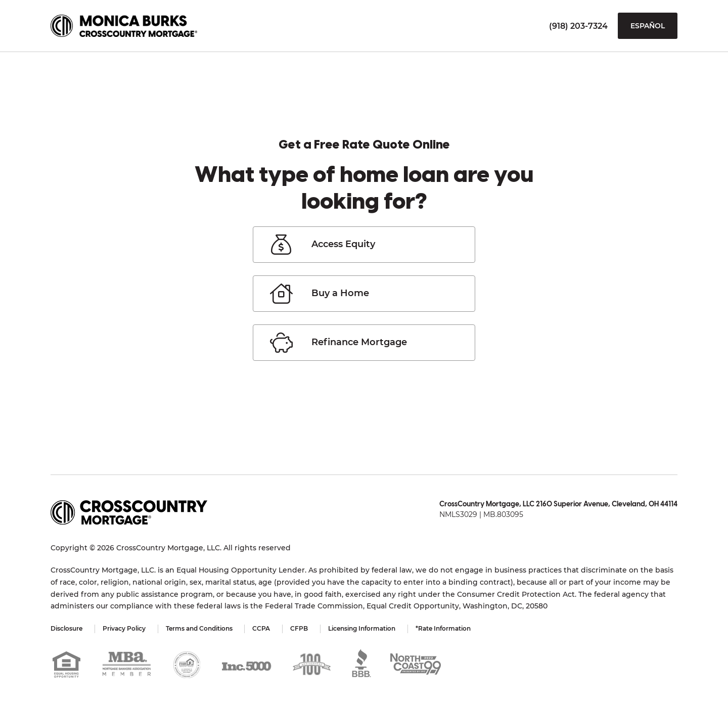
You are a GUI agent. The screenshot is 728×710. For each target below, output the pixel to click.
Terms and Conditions (199, 628)
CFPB (300, 628)
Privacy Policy (124, 628)
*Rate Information (444, 628)
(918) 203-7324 (578, 26)
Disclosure (66, 628)
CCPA (262, 628)
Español (648, 26)
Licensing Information (362, 628)
